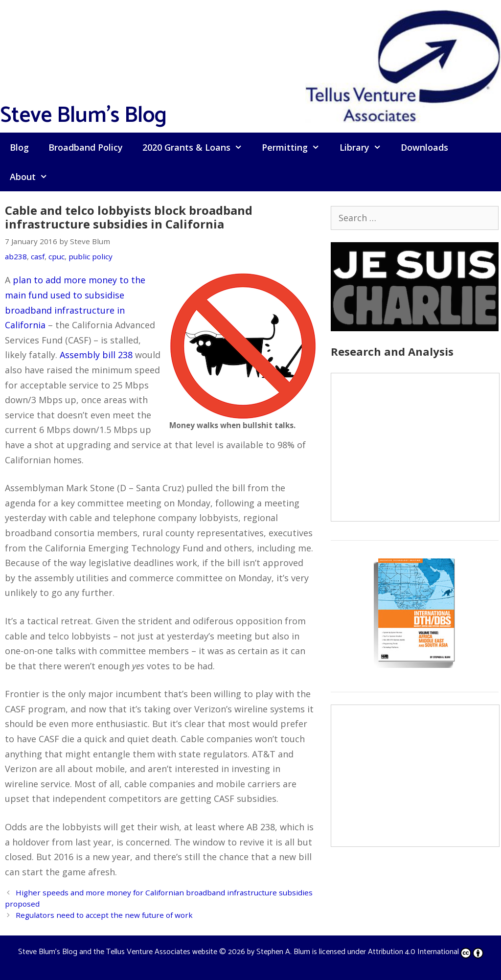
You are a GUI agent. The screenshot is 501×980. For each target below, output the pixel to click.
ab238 (16, 256)
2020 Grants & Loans (197, 147)
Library (365, 147)
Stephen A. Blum (283, 952)
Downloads (424, 147)
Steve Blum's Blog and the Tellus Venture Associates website (118, 952)
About (34, 177)
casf (38, 256)
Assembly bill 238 (96, 355)
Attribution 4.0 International (426, 952)
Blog (19, 147)
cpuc (57, 256)
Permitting (296, 147)
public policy (91, 256)
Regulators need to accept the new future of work (104, 915)
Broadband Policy (86, 147)
